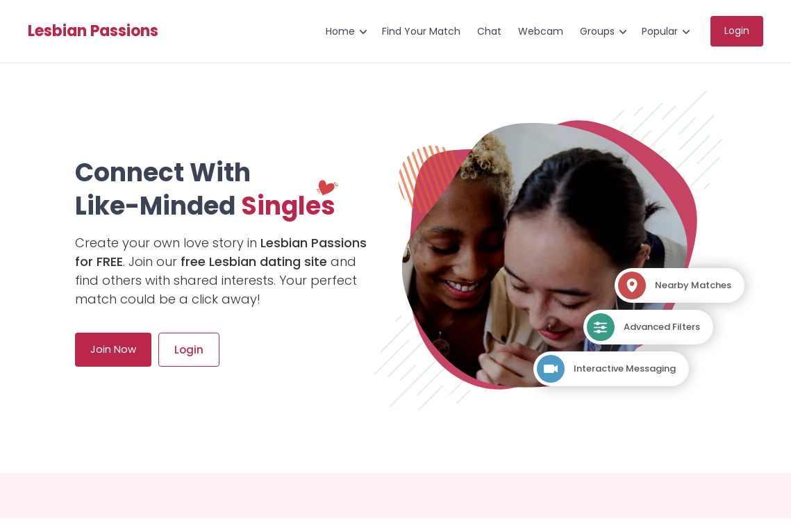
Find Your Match (421, 31)
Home (340, 31)
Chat (489, 31)
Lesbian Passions (93, 31)
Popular (660, 31)
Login (737, 31)
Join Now (113, 349)
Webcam (541, 31)
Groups (597, 31)
